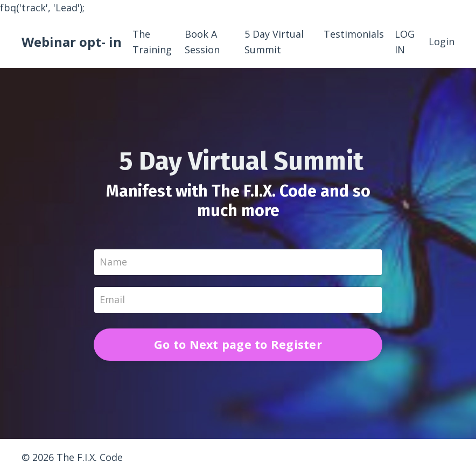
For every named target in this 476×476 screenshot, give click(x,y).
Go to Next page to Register (238, 344)
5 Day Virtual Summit (274, 42)
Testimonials (354, 34)
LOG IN (405, 42)
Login (442, 41)
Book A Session (202, 42)
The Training (152, 42)
